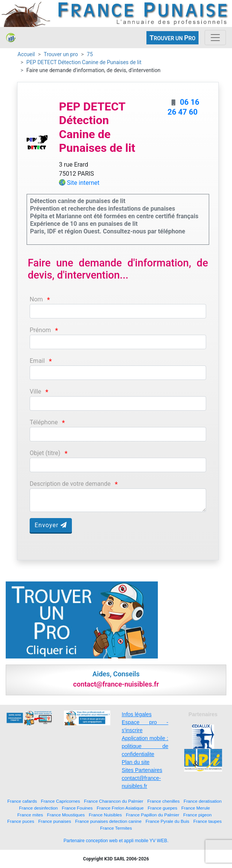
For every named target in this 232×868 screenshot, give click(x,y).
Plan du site (136, 762)
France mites (30, 815)
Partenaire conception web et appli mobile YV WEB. (116, 841)
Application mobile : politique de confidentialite (145, 746)
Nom (36, 299)
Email (37, 361)
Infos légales (137, 714)
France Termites (116, 828)
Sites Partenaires (142, 770)
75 (90, 54)
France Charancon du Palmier (114, 801)
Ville (35, 391)
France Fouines (77, 808)
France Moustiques (66, 815)
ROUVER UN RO (172, 38)
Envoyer (51, 525)
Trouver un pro (61, 54)
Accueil (26, 54)
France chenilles (163, 801)
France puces (21, 821)
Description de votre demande (70, 484)
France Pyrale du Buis (168, 821)
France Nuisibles (105, 815)
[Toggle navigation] (215, 38)
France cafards (22, 801)
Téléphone (44, 422)
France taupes (207, 821)
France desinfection (38, 808)
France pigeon (198, 815)
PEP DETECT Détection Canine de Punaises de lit (84, 62)
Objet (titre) (45, 453)
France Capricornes (61, 801)
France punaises (54, 821)
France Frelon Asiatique (120, 808)
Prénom (40, 330)
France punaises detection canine (108, 821)
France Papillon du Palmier (153, 815)
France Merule (196, 808)
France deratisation (203, 801)
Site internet (83, 183)
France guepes (162, 808)
